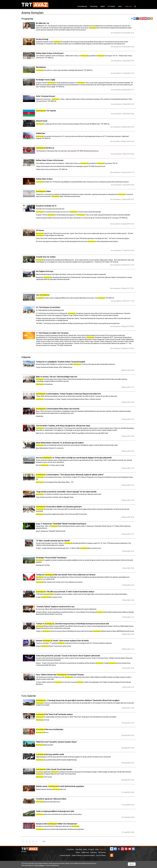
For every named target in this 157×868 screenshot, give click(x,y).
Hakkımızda (85, 852)
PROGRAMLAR (82, 7)
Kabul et (132, 864)
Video (97, 849)
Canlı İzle (103, 849)
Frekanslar (94, 852)
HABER (103, 7)
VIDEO (120, 7)
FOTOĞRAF (111, 7)
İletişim (78, 852)
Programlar (70, 849)
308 (44, 842)
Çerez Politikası (101, 855)
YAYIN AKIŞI (94, 7)
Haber (85, 849)
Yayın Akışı (79, 849)
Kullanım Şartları (65, 855)
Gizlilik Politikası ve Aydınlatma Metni (83, 855)
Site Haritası (102, 852)
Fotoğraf (91, 849)
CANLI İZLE (128, 7)
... (40, 842)
